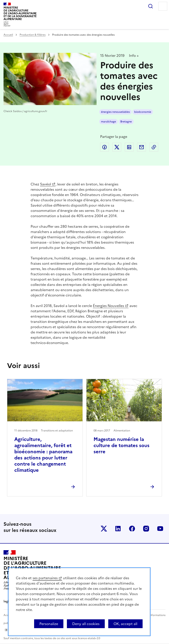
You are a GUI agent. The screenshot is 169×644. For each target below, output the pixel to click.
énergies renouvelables (115, 112)
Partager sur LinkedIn (129, 147)
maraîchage (108, 122)
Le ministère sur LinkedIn (118, 529)
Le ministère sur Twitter (104, 529)
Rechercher (151, 6)
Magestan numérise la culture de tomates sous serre (121, 445)
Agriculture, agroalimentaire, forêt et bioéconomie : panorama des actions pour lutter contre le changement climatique (43, 455)
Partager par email (141, 147)
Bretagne (126, 122)
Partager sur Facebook (105, 147)
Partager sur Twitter (117, 147)
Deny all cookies (86, 624)
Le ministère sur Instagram (146, 529)
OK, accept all (125, 624)
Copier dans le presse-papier (154, 147)
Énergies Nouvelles (108, 306)
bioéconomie (143, 112)
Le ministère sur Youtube (160, 529)
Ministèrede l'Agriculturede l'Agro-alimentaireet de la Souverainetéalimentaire (20, 13)
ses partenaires (45, 578)
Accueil (8, 35)
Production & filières (33, 35)
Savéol (46, 184)
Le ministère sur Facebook (132, 529)
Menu (163, 6)
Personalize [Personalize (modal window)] (49, 624)
